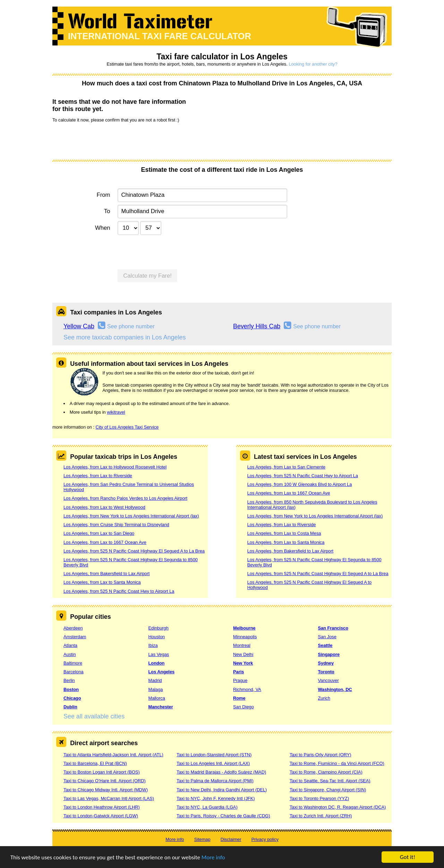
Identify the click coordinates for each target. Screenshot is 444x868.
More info (213, 857)
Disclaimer (231, 839)
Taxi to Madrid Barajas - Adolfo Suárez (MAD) (221, 772)
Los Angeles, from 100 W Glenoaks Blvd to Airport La (300, 484)
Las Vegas (159, 654)
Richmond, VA (247, 689)
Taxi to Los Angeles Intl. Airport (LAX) (213, 763)
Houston (157, 637)
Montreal (242, 645)
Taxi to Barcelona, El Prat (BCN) (95, 763)
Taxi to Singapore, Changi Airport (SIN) (328, 790)
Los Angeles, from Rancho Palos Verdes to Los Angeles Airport (125, 498)
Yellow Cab (79, 326)
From (104, 195)
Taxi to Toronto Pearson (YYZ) (319, 798)
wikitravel (116, 412)
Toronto (326, 672)
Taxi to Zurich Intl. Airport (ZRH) (321, 816)
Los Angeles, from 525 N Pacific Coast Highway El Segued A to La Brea (134, 551)
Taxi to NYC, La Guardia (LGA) (207, 807)
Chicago (72, 698)
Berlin (69, 680)
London (157, 663)
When (103, 228)
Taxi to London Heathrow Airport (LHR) (102, 807)
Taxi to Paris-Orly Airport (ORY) (321, 755)
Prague (240, 680)
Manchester (161, 707)
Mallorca (157, 698)
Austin (70, 654)
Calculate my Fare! (147, 276)
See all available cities (94, 716)
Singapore (329, 654)
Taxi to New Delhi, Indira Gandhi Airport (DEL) (222, 790)
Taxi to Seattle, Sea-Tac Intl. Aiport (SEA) (330, 781)
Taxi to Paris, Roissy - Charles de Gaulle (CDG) (223, 816)
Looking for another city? (313, 64)
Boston (71, 689)
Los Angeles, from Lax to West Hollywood (104, 507)
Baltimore (73, 663)
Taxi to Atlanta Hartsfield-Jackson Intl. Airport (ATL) (113, 755)
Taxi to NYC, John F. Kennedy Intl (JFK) (216, 798)
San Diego (244, 707)
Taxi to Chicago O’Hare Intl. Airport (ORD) (105, 781)
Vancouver (328, 680)
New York (243, 663)
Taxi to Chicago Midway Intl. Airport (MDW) (106, 790)
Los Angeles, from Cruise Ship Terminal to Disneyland (116, 525)
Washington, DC (335, 689)
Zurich (324, 698)
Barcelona (74, 672)
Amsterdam (75, 637)
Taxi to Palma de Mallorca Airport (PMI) (215, 781)
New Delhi (243, 654)
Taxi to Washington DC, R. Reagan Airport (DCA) (338, 807)
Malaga (156, 689)
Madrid (155, 680)
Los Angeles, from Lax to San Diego (99, 533)
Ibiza (153, 645)
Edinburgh (159, 628)
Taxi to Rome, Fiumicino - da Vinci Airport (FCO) (337, 763)
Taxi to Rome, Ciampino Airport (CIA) (326, 772)
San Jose (327, 637)
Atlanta (70, 645)
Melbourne (244, 628)
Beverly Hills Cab (257, 326)
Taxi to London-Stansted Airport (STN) (214, 755)
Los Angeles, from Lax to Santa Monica (102, 582)
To (107, 211)
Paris (238, 672)
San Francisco (333, 628)
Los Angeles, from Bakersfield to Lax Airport (106, 574)
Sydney (326, 663)
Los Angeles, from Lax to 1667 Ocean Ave (105, 542)
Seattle (325, 645)
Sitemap (202, 839)
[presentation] (105, 141)
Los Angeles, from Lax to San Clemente (287, 467)
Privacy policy (265, 839)
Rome (239, 698)
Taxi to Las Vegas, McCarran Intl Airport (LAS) (109, 798)
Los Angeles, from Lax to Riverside (98, 476)
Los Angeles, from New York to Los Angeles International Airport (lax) (131, 516)
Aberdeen (73, 628)
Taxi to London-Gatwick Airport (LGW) (101, 816)
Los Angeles (162, 672)
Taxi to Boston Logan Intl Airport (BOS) (102, 772)
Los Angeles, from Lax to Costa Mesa (284, 533)
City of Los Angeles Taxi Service (127, 427)
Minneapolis (245, 637)
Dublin (70, 707)
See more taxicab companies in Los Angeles (125, 337)
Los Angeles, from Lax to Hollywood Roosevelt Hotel (115, 467)
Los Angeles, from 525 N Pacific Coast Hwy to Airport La (119, 591)
